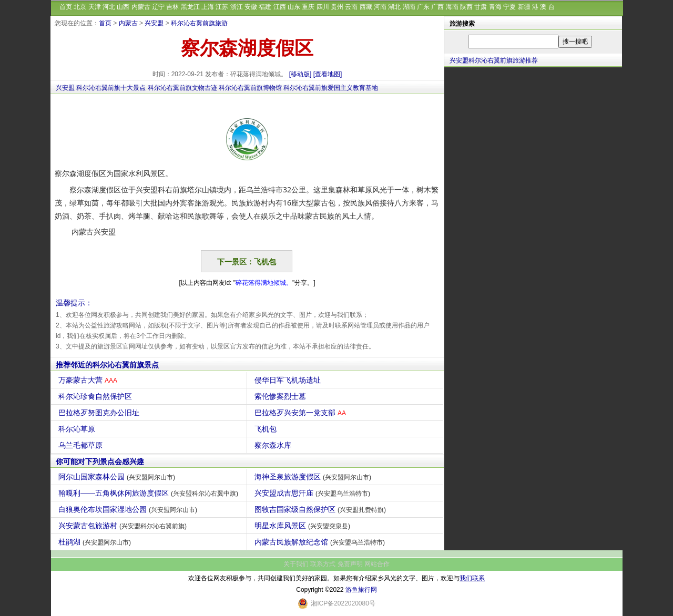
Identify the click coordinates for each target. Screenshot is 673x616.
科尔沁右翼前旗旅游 (199, 23)
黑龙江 (190, 7)
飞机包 (267, 429)
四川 (323, 7)
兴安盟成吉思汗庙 (314, 493)
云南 (351, 7)
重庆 (308, 7)
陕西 (466, 7)
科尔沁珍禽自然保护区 (96, 396)
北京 (80, 7)
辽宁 (158, 7)
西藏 (366, 7)
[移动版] (300, 74)
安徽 (251, 7)
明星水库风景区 (304, 526)
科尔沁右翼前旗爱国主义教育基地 (331, 88)
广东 (423, 7)
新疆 (524, 7)
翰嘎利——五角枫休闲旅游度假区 (150, 493)
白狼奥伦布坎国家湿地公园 (129, 509)
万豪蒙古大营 (89, 380)
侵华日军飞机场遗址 (289, 380)
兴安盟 (154, 23)
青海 (495, 7)
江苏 (222, 7)
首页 (66, 7)
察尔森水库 (274, 445)
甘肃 (481, 7)
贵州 (337, 7)
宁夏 (509, 7)
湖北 (394, 7)
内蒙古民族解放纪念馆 (321, 542)
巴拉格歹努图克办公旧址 (100, 413)
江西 (280, 7)
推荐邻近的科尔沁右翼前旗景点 (107, 365)
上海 (208, 7)
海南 (452, 7)
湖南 (409, 7)
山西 (123, 7)
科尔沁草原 (78, 429)
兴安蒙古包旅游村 (124, 526)
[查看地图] (328, 74)
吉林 (172, 7)
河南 (380, 7)
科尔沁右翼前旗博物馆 (250, 88)
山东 (294, 7)
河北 (109, 7)
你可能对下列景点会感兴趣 (100, 461)
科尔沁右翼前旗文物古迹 (182, 88)
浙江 (237, 7)
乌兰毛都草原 (82, 445)
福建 (265, 7)
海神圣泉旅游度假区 (314, 477)
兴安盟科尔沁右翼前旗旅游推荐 (494, 60)
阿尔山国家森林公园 (118, 477)
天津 (95, 7)
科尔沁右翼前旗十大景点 (111, 88)
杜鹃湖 (96, 542)
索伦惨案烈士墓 (282, 396)
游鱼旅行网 (361, 590)
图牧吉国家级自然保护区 (322, 509)
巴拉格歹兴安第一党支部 (302, 413)
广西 (437, 7)
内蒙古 (141, 7)
